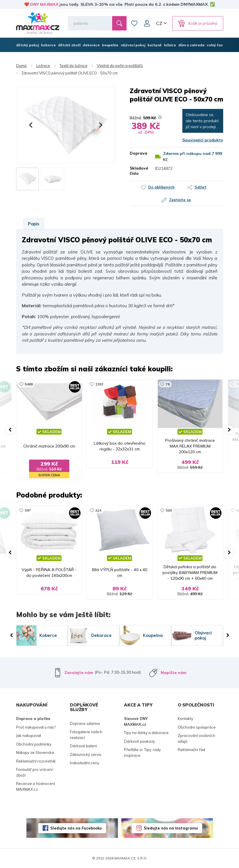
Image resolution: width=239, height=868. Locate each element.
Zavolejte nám (79, 673)
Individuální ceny (85, 763)
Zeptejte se (180, 200)
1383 (99, 384)
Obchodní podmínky (34, 744)
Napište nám (174, 673)
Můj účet (147, 23)
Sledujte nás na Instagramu (171, 828)
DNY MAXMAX (44, 4)
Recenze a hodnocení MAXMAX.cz (36, 786)
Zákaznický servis (86, 754)
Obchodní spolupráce (197, 727)
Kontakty (186, 719)
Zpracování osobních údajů (196, 738)
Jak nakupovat (29, 736)
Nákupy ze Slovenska (35, 752)
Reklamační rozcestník (36, 761)
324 (98, 510)
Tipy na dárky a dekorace (146, 733)
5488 (29, 384)
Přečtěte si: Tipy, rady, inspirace (143, 752)
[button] (31, 125)
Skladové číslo (138, 171)
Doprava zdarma (85, 723)
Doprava (138, 153)
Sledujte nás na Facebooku (76, 828)
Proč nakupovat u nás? (36, 727)
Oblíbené (134, 23)
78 (168, 384)
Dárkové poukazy (139, 741)
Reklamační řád (191, 750)
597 (28, 510)
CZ (159, 23)
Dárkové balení (83, 746)
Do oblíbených (161, 187)
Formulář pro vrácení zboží (34, 772)
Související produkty (203, 140)
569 (169, 510)
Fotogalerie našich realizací (86, 735)
